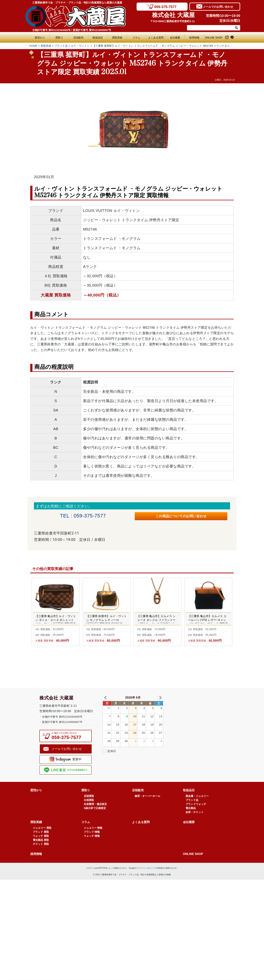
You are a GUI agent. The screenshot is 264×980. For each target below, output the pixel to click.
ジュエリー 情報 (93, 844)
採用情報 (194, 38)
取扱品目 (98, 38)
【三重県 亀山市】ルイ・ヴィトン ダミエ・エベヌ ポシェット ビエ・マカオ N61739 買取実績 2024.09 (56, 624)
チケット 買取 (41, 861)
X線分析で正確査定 (95, 825)
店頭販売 (78, 38)
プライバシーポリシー (146, 885)
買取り (59, 38)
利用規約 (160, 885)
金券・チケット (195, 829)
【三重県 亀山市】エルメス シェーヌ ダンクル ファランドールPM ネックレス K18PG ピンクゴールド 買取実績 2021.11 (157, 624)
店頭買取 (89, 813)
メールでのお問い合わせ (218, 6)
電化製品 (191, 825)
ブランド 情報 (92, 849)
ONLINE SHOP (214, 38)
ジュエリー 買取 (42, 844)
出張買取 (89, 817)
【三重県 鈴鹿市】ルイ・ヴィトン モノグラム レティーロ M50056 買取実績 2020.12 (107, 622)
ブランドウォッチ (196, 821)
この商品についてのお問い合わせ (181, 517)
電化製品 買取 (41, 857)
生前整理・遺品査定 (95, 821)
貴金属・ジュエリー (197, 813)
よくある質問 (157, 38)
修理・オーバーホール (147, 813)
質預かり (40, 38)
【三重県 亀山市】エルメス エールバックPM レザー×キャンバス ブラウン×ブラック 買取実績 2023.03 (208, 624)
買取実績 (117, 38)
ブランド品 (61, 46)
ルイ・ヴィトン (80, 46)
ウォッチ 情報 (92, 853)
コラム (136, 38)
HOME (33, 46)
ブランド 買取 (41, 849)
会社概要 (175, 38)
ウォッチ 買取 (41, 853)
